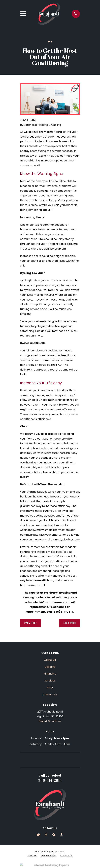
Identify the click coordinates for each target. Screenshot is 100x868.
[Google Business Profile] (38, 834)
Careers (50, 667)
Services (50, 681)
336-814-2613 (50, 780)
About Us (50, 660)
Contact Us (50, 695)
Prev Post (30, 623)
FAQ (50, 688)
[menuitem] (32, 856)
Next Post (70, 623)
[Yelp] (54, 834)
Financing (50, 674)
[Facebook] (46, 834)
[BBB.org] (62, 834)
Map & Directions (50, 721)
